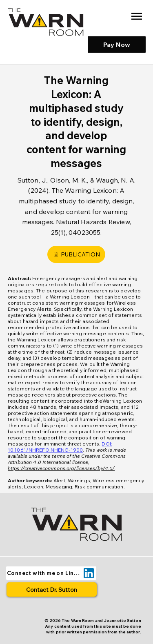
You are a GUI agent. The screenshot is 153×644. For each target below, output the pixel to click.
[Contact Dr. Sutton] (52, 589)
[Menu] (136, 17)
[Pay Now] (117, 45)
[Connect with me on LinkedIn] (51, 573)
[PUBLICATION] (76, 254)
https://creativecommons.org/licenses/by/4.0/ (61, 468)
